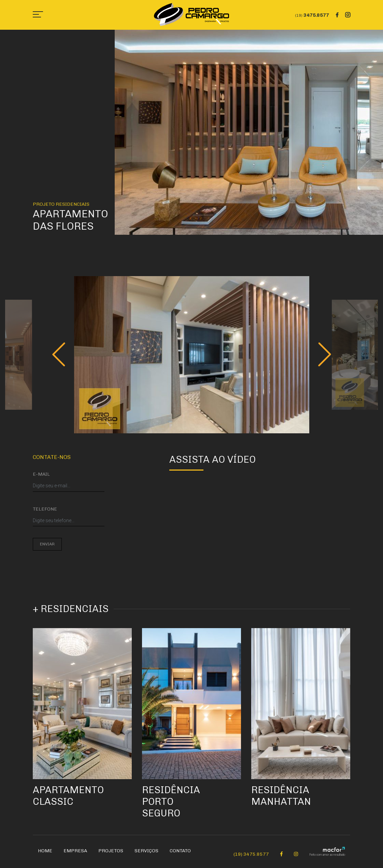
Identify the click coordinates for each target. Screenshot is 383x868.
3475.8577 (312, 15)
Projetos (111, 851)
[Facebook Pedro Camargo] (281, 854)
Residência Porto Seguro (171, 801)
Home (45, 851)
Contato (180, 851)
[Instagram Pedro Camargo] (296, 854)
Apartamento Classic (68, 796)
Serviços (146, 851)
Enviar (47, 544)
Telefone (45, 509)
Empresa (75, 851)
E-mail (41, 474)
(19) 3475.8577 (251, 854)
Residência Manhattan (281, 796)
